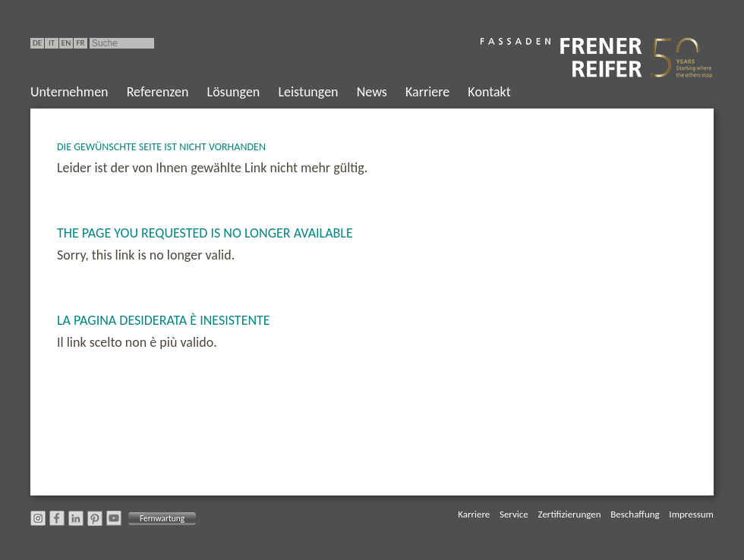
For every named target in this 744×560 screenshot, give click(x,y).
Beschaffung (635, 514)
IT (52, 43)
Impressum (691, 514)
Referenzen (158, 92)
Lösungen (234, 92)
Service (514, 514)
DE (37, 43)
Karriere (427, 92)
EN (66, 43)
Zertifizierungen (570, 514)
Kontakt (489, 92)
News (372, 92)
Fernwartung (162, 518)
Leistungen (308, 92)
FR (80, 43)
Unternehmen (69, 92)
